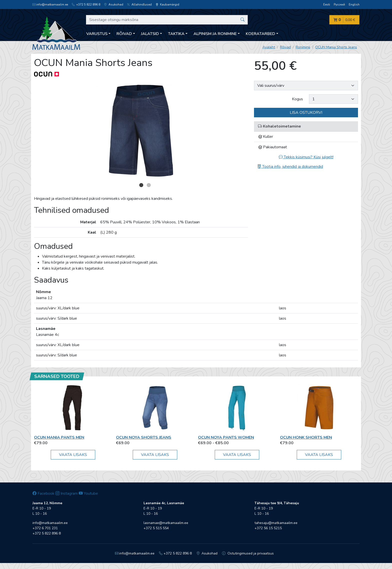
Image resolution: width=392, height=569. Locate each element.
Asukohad (114, 5)
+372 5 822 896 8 (86, 5)
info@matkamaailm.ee (50, 5)
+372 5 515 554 (156, 528)
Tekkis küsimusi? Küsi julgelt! (306, 157)
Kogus (297, 99)
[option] (141, 131)
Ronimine (303, 47)
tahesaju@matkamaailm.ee (276, 523)
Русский (339, 5)
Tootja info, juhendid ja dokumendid (290, 167)
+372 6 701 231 (45, 528)
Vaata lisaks (73, 455)
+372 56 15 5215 (268, 528)
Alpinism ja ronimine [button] (215, 34)
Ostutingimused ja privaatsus (248, 553)
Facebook (43, 493)
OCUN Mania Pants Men (59, 437)
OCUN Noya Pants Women (226, 437)
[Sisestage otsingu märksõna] (167, 20)
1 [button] (141, 185)
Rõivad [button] (124, 34)
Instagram (67, 493)
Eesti (327, 5)
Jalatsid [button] (150, 34)
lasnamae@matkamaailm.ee (166, 523)
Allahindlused (139, 5)
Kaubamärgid (167, 5)
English (354, 5)
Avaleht (269, 47)
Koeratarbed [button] (260, 34)
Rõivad (285, 47)
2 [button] (149, 185)
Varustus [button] (97, 34)
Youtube (88, 493)
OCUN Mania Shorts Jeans (336, 47)
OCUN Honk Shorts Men (306, 437)
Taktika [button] (176, 34)
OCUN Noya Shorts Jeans (144, 437)
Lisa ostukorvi (306, 113)
